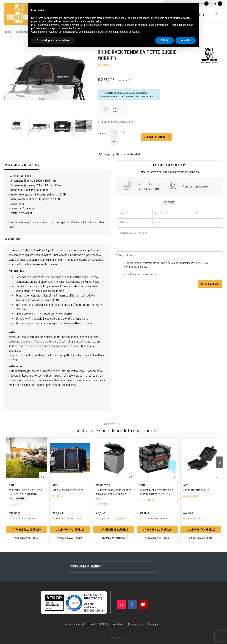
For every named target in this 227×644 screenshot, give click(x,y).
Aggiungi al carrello (157, 137)
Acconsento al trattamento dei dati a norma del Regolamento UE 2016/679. (163, 265)
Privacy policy (136, 624)
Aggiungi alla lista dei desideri (119, 154)
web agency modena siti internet (114, 638)
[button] (89, 127)
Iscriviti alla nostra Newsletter (140, 274)
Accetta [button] (186, 40)
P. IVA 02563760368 (98, 624)
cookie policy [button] (94, 21)
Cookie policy (155, 624)
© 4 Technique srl (74, 624)
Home (8, 32)
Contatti (202, 15)
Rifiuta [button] (165, 40)
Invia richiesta (210, 284)
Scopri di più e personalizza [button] (53, 40)
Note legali (118, 624)
